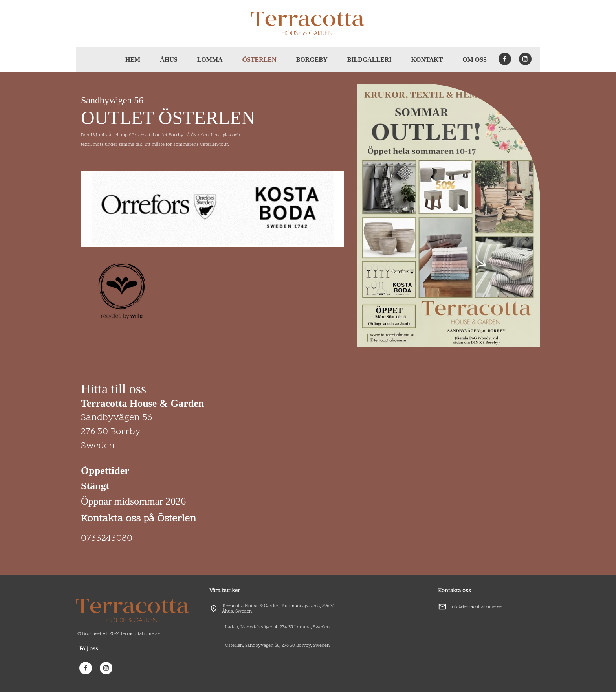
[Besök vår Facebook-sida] (505, 59)
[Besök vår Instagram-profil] (525, 59)
